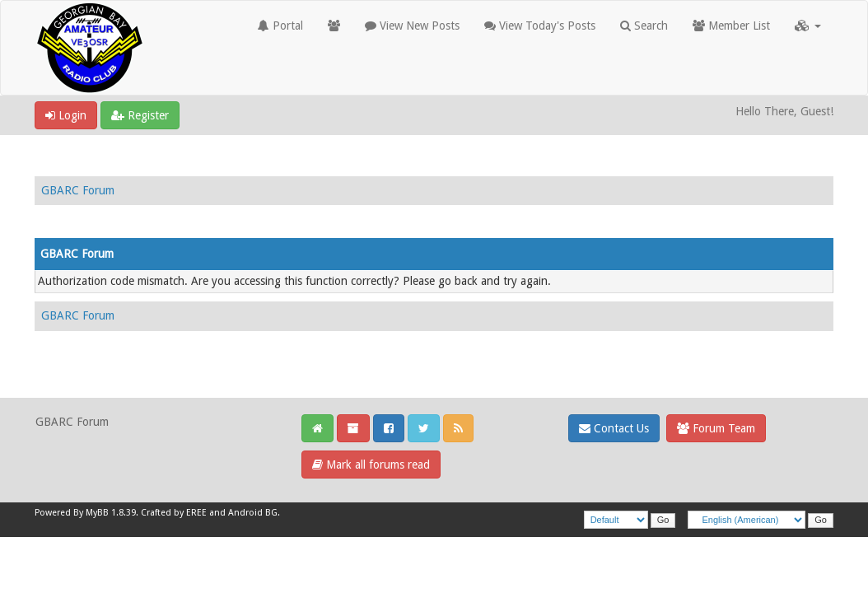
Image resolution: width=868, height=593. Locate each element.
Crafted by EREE (174, 513)
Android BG (253, 513)
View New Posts (412, 26)
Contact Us (614, 428)
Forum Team (716, 428)
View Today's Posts (540, 26)
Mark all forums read (371, 465)
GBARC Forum (78, 190)
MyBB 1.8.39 (111, 513)
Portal (280, 26)
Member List (731, 26)
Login (66, 115)
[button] (808, 26)
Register (140, 115)
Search (644, 26)
